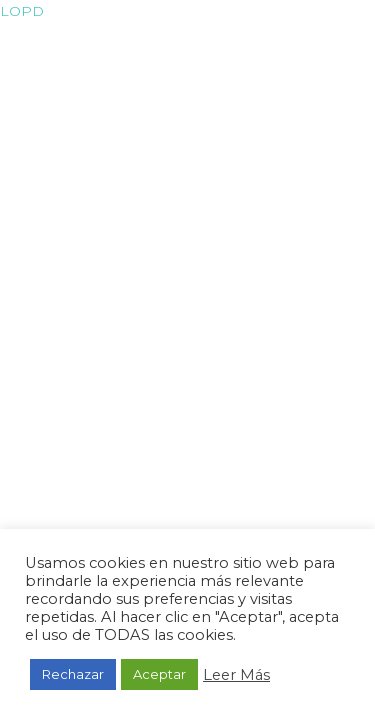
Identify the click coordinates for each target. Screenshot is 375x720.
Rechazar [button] (73, 674)
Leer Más (236, 675)
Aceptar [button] (159, 674)
